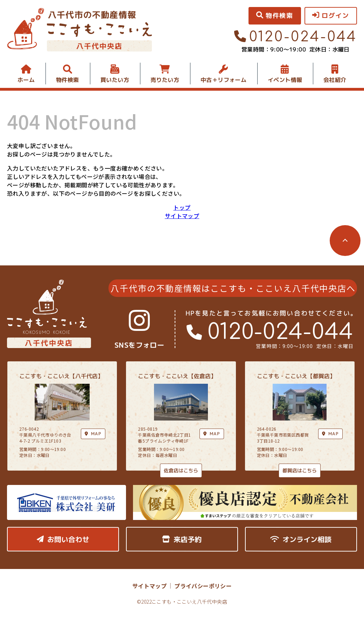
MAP (212, 434)
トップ (182, 207)
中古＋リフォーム (223, 80)
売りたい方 (165, 80)
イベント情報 (285, 80)
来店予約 (182, 539)
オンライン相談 (301, 539)
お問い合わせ (63, 539)
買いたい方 (115, 80)
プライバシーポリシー (203, 586)
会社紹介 (335, 80)
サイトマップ (182, 216)
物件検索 (68, 80)
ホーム (26, 80)
